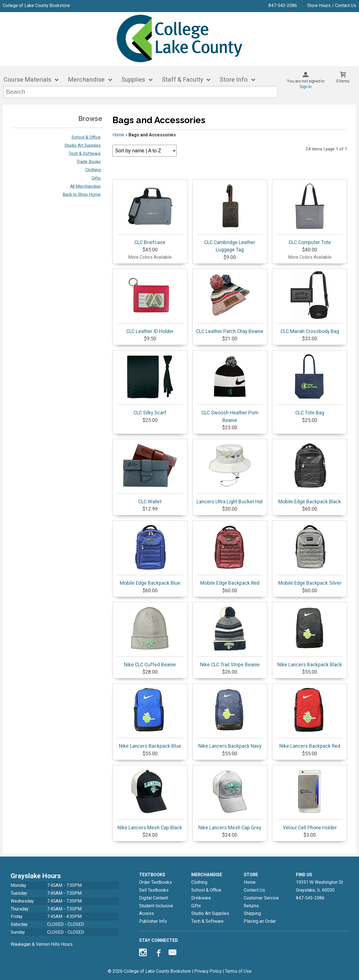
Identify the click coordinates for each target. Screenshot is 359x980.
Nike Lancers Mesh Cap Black (150, 799)
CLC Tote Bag (310, 384)
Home (118, 135)
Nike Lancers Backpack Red (310, 717)
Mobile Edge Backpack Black (310, 473)
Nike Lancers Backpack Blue (150, 717)
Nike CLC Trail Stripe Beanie (230, 636)
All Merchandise (85, 186)
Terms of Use (238, 971)
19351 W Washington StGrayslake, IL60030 (319, 886)
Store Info (234, 80)
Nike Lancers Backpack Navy (230, 717)
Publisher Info (153, 921)
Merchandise (86, 80)
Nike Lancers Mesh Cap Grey (230, 799)
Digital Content (154, 898)
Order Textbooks (156, 882)
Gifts (96, 178)
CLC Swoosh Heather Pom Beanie (230, 388)
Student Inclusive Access (156, 910)
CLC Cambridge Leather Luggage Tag (230, 217)
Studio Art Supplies (83, 145)
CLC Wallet (150, 473)
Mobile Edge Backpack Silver (310, 554)
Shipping (252, 913)
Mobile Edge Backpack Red (230, 554)
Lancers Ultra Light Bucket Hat (230, 473)
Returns (251, 906)
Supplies (133, 80)
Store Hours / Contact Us (332, 5)
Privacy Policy (208, 971)
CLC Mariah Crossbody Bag (310, 303)
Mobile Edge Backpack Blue (150, 554)
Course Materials (27, 80)
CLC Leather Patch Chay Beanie (230, 303)
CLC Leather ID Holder (150, 303)
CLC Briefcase (150, 214)
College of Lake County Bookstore (36, 5)
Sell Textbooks (154, 890)
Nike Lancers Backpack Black (310, 636)
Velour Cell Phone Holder (310, 799)
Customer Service (261, 898)
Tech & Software (85, 153)
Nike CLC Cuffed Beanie (150, 636)
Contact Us (254, 890)
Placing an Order (260, 921)
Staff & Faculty (182, 80)
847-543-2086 (283, 5)
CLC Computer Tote (310, 214)
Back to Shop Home (82, 194)
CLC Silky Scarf (150, 384)
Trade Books (89, 162)
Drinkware (201, 898)
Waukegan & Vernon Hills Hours (42, 944)
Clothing (93, 170)
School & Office (86, 137)
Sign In (306, 87)
